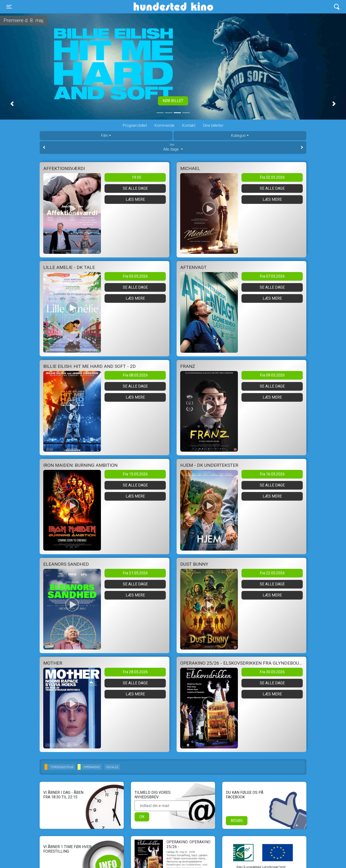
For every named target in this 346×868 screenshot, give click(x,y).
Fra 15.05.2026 (135, 474)
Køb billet (173, 101)
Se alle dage (135, 188)
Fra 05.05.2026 (135, 276)
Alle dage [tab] (173, 147)
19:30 (136, 177)
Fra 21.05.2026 (135, 573)
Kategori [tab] (238, 136)
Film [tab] (105, 136)
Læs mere (135, 199)
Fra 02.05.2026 (272, 177)
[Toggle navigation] (9, 7)
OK (142, 817)
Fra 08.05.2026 (135, 375)
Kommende (164, 125)
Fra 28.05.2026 (135, 672)
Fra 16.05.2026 (272, 474)
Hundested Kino (150, 7)
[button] (12, 104)
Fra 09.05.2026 (272, 375)
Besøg (237, 821)
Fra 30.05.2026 (272, 672)
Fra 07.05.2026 (272, 276)
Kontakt (189, 125)
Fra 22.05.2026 (272, 573)
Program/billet (135, 125)
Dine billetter (213, 125)
